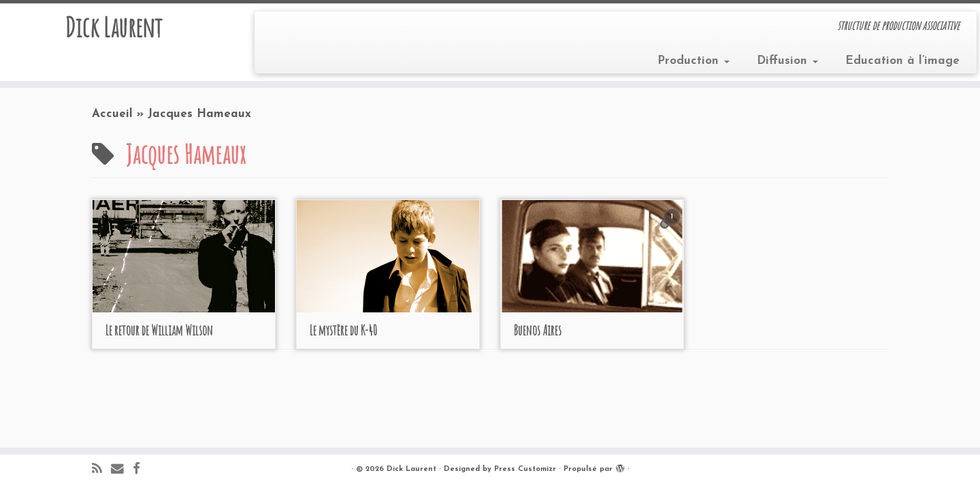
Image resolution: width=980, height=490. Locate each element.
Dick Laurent (113, 27)
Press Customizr (525, 469)
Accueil (112, 114)
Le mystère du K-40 (343, 330)
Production (693, 61)
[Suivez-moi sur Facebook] (141, 470)
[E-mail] (122, 470)
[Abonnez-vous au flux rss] (101, 470)
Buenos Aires (538, 330)
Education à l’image (902, 61)
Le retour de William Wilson (159, 330)
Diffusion (787, 61)
